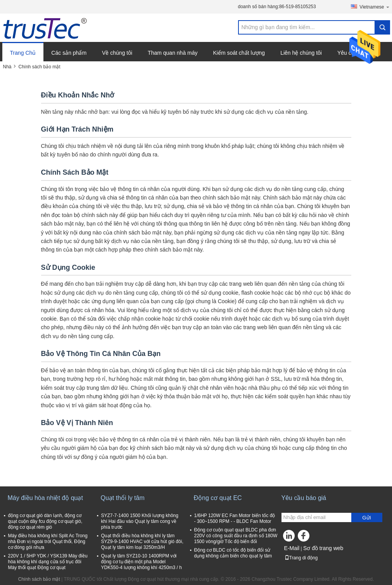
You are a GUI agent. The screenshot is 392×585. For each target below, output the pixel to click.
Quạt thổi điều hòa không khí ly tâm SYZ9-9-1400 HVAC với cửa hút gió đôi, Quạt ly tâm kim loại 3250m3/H (142, 542)
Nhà (7, 67)
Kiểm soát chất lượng (239, 53)
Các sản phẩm (69, 53)
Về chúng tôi (117, 53)
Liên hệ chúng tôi (301, 53)
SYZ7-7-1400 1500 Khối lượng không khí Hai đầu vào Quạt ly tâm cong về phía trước (140, 521)
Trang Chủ (23, 53)
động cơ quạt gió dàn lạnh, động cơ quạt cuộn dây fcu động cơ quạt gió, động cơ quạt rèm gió (45, 521)
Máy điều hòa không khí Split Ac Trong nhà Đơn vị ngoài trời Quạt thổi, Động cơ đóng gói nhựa (48, 542)
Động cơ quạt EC (218, 498)
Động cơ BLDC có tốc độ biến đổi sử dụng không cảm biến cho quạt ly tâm (233, 553)
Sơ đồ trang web (323, 548)
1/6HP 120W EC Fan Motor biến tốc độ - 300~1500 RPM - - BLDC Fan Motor (235, 518)
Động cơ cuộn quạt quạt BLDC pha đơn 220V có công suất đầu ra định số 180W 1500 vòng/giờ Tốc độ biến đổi (236, 536)
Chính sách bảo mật (39, 579)
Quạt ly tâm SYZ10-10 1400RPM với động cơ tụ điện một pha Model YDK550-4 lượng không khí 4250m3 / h (142, 562)
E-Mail (292, 548)
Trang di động (301, 558)
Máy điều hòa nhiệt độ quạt (45, 498)
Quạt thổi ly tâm (123, 498)
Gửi (366, 518)
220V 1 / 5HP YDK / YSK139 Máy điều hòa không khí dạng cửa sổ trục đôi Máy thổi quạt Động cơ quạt (48, 562)
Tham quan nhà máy (173, 53)
